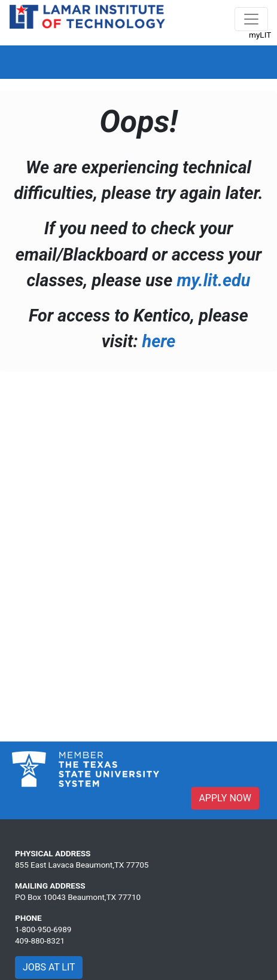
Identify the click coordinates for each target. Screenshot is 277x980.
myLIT (260, 35)
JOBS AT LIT (49, 967)
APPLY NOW (225, 798)
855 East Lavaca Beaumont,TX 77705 (82, 865)
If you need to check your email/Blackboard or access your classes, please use (139, 254)
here (159, 341)
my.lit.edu (213, 280)
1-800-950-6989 (43, 929)
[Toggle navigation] (251, 19)
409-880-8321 (40, 941)
